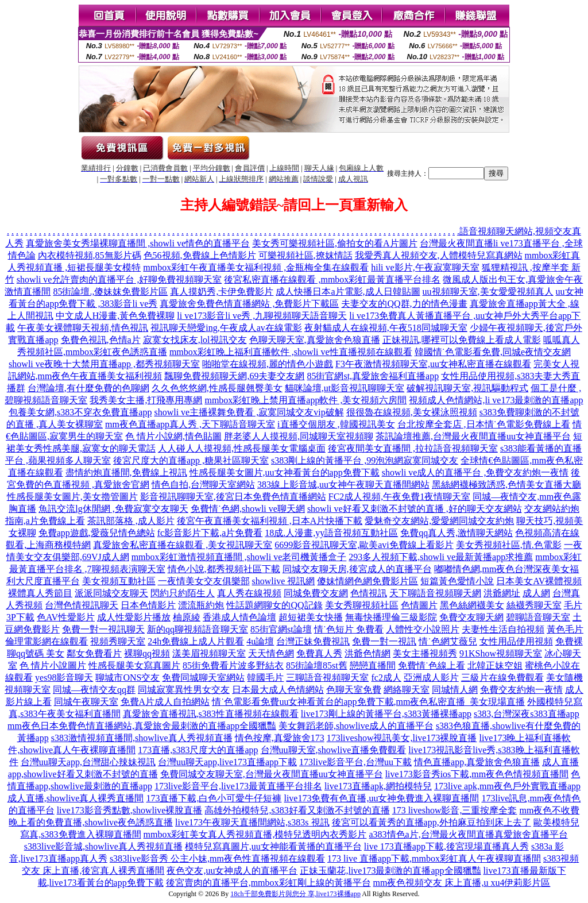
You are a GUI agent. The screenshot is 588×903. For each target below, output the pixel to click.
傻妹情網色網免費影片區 (367, 581)
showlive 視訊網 (284, 581)
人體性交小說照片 (423, 629)
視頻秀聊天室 (118, 641)
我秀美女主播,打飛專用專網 (146, 400)
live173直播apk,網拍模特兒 (378, 786)
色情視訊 (369, 593)
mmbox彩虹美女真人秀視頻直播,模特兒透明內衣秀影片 (255, 834)
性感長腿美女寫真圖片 (134, 665)
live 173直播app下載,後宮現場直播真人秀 (446, 846)
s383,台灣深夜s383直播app (527, 714)
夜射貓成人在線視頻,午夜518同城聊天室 (386, 328)
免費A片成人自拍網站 (165, 702)
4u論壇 (260, 641)
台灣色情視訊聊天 (82, 605)
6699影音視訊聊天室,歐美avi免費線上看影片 (364, 545)
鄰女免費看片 (94, 653)
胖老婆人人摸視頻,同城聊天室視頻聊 (299, 436)
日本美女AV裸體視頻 (539, 581)
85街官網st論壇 (281, 629)
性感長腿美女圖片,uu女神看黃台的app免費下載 (285, 472)
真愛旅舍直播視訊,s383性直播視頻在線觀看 (211, 714)
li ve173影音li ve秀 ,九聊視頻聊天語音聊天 (262, 316)
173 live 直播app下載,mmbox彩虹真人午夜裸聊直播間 (434, 858)
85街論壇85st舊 (317, 665)
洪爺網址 (502, 593)
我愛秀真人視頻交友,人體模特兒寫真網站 (439, 255)
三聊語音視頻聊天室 (327, 678)
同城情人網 (455, 690)
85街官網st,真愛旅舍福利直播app (373, 376)
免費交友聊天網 (471, 617)
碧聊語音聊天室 (538, 617)
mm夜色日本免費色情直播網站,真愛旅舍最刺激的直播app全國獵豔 (142, 726)
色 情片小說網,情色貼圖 (173, 436)
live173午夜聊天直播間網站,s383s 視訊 (252, 822)
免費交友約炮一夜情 (521, 690)
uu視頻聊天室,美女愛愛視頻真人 (488, 292)
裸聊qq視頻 (147, 653)
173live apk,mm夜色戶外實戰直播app (507, 786)
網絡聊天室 (407, 690)
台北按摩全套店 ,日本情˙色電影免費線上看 (484, 424)
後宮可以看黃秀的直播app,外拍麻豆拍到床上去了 (432, 822)
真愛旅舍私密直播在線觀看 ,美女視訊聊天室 (183, 545)
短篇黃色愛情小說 (457, 581)
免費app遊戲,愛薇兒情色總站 (97, 533)
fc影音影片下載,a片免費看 (210, 533)
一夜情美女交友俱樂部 (204, 581)
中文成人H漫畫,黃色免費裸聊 (115, 316)
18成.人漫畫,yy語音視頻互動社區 (331, 533)
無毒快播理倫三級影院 (391, 617)
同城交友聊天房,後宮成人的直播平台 (357, 569)
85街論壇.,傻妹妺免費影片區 (110, 292)
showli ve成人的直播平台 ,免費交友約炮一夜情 (475, 472)
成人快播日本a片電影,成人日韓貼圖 (348, 292)
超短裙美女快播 (311, 617)
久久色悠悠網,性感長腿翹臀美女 (217, 388)
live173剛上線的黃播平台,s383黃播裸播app (386, 714)
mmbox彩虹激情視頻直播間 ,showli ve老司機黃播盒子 (239, 557)
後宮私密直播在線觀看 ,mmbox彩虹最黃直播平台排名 (332, 279)
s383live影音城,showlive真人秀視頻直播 (103, 846)
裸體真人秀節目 (40, 593)
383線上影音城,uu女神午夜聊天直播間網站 (343, 485)
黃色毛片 (565, 629)
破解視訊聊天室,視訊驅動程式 (467, 388)
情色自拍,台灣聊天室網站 (203, 485)
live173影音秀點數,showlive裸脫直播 (130, 810)
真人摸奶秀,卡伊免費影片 (222, 292)
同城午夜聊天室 (86, 702)
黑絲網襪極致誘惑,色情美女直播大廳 (506, 485)
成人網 (536, 593)
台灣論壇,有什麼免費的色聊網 (88, 388)
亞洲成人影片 (431, 678)
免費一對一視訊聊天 (103, 629)
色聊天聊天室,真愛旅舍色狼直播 (315, 340)
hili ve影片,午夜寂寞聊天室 (425, 267)
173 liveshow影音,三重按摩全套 (455, 810)
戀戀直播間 (373, 665)
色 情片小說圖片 (53, 665)
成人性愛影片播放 (134, 617)
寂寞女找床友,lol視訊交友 (195, 340)
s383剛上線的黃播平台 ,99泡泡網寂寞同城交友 (365, 460)
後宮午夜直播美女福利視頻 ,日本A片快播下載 (270, 521)
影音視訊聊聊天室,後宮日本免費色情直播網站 (233, 497)
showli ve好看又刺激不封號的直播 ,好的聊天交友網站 (415, 509)
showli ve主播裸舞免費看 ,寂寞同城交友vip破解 (249, 412)
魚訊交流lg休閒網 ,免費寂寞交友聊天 (113, 509)
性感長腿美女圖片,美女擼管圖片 (72, 497)
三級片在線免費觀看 (502, 678)
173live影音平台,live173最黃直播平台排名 (238, 786)
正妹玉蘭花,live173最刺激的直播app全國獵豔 (390, 871)
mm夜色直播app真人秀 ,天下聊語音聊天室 (190, 424)
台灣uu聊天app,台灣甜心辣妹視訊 (88, 762)
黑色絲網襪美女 (472, 605)
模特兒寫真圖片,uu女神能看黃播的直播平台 (273, 846)
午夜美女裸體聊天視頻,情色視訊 (83, 328)
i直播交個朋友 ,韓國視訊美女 (336, 424)
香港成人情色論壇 (239, 617)
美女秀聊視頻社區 (362, 605)
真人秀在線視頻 (249, 593)
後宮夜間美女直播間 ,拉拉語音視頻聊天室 (413, 448)
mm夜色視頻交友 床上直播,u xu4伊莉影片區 (462, 883)
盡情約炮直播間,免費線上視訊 (126, 472)
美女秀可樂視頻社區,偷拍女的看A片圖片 (335, 243)
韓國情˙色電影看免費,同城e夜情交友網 (493, 352)
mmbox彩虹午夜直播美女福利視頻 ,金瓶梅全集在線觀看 (256, 267)
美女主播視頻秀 (425, 653)
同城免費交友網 (316, 593)
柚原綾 (187, 617)
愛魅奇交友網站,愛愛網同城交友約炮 (439, 521)
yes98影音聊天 (64, 678)
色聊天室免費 (354, 690)
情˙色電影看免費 (245, 702)
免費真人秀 (319, 653)
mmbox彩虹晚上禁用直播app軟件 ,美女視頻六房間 (305, 400)
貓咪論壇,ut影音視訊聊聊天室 (345, 388)
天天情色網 (271, 653)
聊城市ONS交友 (127, 678)
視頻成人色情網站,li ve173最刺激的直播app (496, 400)
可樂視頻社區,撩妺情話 (305, 255)
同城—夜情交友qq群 (94, 690)
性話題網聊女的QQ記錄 (274, 605)
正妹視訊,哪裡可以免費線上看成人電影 (462, 340)
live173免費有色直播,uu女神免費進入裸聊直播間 (381, 798)
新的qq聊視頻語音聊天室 (198, 629)
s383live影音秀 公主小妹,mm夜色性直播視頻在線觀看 (217, 858)
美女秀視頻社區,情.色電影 (509, 545)
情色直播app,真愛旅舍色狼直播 (477, 762)
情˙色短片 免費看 (349, 629)
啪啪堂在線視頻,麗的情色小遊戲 (268, 364)
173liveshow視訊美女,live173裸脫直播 (402, 738)
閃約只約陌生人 (183, 593)
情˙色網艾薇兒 (448, 641)
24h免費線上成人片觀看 (196, 641)
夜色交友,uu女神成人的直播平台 (232, 871)
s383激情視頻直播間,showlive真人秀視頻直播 (142, 738)
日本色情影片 (148, 605)
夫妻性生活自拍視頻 (503, 629)
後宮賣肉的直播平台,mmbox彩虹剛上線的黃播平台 (268, 883)
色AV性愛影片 (66, 617)
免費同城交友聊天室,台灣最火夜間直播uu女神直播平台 (272, 774)
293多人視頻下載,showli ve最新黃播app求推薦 (441, 557)
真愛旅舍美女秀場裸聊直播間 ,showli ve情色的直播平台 (138, 243)
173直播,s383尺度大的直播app (198, 750)
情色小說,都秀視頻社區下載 (224, 569)
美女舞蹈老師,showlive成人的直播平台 (356, 726)
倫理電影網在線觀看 (47, 641)
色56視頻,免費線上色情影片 (200, 255)
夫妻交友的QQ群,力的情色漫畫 (404, 304)
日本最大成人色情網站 (278, 690)
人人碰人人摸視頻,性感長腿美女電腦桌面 (242, 448)
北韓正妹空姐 (495, 665)
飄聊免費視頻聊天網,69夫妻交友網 (234, 376)
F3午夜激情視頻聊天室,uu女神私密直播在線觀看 (433, 364)
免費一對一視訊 (384, 641)
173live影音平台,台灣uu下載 (355, 762)
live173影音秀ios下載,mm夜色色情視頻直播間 (477, 774)
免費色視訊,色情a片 (101, 340)
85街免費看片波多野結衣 (233, 665)
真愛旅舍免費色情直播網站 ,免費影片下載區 (249, 304)
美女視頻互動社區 (119, 581)
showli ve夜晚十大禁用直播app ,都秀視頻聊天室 (104, 364)
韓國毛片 (265, 678)
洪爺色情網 (367, 653)
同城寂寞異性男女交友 (184, 690)
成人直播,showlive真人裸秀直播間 (76, 798)
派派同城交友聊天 (111, 593)
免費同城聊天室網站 (203, 678)
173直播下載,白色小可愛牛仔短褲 (214, 798)
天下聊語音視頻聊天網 (435, 593)
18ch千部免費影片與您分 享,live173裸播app (295, 894)
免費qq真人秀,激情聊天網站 (457, 533)
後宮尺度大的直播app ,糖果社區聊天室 (191, 460)
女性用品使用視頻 (516, 641)
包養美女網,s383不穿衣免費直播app (80, 412)
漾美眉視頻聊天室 (209, 653)
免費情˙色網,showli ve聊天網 (248, 509)
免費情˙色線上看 (432, 665)
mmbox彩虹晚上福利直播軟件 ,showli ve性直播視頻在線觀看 (291, 352)
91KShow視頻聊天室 (501, 653)
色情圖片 (419, 605)
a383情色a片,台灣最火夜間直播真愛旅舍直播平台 (468, 834)
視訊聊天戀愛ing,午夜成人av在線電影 (226, 328)
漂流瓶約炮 (201, 605)
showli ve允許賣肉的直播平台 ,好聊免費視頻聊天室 (119, 279)
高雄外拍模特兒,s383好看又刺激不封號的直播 (297, 810)
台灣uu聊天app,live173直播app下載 (227, 762)
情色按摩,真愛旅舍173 (280, 738)
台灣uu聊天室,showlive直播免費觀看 (334, 750)
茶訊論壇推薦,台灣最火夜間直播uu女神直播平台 (473, 436)
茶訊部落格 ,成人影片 (131, 521)
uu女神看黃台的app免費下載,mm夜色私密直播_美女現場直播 (402, 702)
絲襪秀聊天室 (534, 605)
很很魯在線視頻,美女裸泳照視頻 (412, 412)
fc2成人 (386, 678)
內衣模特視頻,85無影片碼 (90, 255)
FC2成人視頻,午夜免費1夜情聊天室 (400, 497)
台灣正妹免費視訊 (313, 641)
